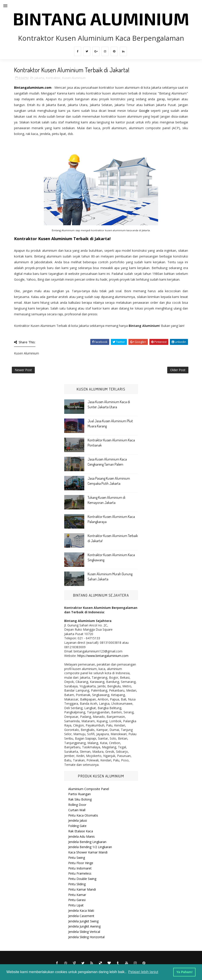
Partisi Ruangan (79, 794)
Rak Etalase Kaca (81, 831)
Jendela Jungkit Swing (83, 921)
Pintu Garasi (77, 900)
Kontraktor (53, 78)
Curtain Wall (77, 810)
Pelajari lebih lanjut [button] (143, 972)
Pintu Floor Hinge (81, 863)
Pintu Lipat (76, 905)
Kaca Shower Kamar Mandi (88, 852)
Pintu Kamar (77, 895)
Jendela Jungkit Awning (84, 926)
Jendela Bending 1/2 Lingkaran (90, 847)
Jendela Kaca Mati (81, 911)
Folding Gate (77, 826)
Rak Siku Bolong (80, 799)
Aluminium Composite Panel (89, 789)
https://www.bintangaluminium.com (103, 656)
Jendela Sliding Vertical (84, 932)
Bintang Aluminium (101, 18)
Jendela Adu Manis (81, 836)
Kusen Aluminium (74, 78)
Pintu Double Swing (82, 879)
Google (144, 111)
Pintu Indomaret (80, 868)
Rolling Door (77, 805)
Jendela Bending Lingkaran (87, 842)
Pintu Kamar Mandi (82, 889)
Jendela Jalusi (78, 820)
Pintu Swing (77, 858)
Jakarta (39, 78)
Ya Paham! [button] (184, 972)
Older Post (178, 370)
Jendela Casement (81, 916)
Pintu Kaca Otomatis (83, 815)
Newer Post (23, 370)
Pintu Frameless (80, 873)
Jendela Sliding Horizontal (86, 937)
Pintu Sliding (77, 884)
